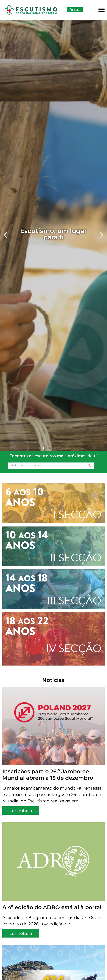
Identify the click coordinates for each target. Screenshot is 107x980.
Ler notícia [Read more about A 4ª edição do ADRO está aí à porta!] (21, 933)
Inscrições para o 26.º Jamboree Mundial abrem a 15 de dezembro (48, 775)
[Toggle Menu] (102, 10)
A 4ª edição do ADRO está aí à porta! (52, 907)
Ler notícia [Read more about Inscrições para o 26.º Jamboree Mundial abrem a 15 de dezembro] (21, 811)
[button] (5, 235)
